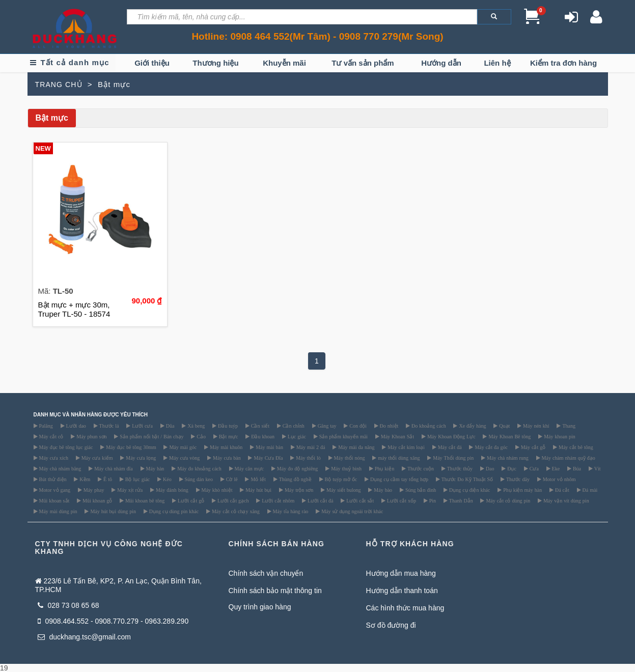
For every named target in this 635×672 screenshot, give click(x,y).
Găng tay (326, 426)
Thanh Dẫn (460, 500)
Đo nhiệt (389, 426)
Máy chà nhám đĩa (113, 468)
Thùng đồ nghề (295, 479)
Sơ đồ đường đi (391, 625)
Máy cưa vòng (184, 458)
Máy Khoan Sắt (397, 436)
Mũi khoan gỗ (96, 500)
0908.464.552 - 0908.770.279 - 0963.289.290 (113, 621)
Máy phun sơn (91, 436)
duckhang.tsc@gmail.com (84, 637)
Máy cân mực (249, 468)
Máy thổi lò (308, 458)
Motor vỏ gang (54, 490)
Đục (511, 468)
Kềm (84, 479)
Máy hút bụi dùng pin (112, 511)
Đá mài (589, 490)
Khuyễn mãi (284, 63)
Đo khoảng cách (428, 426)
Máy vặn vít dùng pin (565, 500)
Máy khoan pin (559, 436)
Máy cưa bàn (226, 458)
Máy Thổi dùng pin (452, 458)
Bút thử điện (52, 479)
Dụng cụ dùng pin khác (173, 511)
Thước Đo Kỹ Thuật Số (466, 479)
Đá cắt (561, 490)
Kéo (167, 479)
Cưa (533, 468)
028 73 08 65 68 (68, 605)
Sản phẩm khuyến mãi (343, 436)
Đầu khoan (262, 436)
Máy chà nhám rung (507, 458)
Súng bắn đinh (420, 490)
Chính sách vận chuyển (266, 573)
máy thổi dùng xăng (398, 458)
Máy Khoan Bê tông (509, 436)
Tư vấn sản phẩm (363, 63)
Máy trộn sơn (298, 490)
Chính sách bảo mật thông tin (275, 591)
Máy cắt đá (449, 447)
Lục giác (296, 436)
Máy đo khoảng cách (199, 468)
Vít (597, 468)
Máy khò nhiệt (216, 490)
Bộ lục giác (137, 479)
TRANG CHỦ (59, 85)
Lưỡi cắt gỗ (190, 500)
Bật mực (228, 436)
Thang (568, 426)
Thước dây (517, 479)
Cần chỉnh (293, 426)
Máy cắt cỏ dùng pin (507, 500)
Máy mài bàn (269, 447)
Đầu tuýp (227, 426)
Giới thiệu (152, 63)
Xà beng (195, 426)
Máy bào (382, 490)
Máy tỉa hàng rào (290, 511)
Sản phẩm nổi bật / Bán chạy (151, 436)
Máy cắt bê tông (575, 447)
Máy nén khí (535, 426)
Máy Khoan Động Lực (451, 436)
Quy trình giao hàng (260, 607)
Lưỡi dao (75, 426)
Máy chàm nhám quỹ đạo (568, 458)
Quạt (504, 426)
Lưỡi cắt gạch (232, 500)
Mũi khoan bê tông (144, 500)
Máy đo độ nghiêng (297, 468)
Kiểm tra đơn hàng (563, 63)
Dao (489, 468)
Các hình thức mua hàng (405, 608)
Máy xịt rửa (129, 490)
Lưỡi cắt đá (320, 500)
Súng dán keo (198, 479)
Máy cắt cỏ (51, 436)
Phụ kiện (384, 468)
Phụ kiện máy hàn (522, 490)
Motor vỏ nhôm (559, 479)
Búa (576, 468)
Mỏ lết (257, 479)
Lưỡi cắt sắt (359, 500)
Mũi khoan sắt (54, 500)
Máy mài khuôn (225, 447)
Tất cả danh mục (75, 62)
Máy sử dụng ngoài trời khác (351, 511)
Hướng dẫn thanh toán (402, 591)
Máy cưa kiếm (96, 458)
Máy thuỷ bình (346, 468)
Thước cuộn (420, 468)
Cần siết (259, 426)
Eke (555, 468)
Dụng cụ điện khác (469, 490)
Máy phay (93, 490)
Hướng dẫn (441, 63)
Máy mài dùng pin (58, 511)
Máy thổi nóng (349, 458)
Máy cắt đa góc (490, 447)
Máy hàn (155, 468)
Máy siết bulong (343, 490)
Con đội (357, 426)
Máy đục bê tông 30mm (130, 447)
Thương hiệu (215, 63)
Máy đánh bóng (171, 490)
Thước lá (108, 426)
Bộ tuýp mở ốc (340, 479)
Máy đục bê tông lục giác (65, 447)
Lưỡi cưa (142, 426)
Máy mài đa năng (355, 447)
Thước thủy (459, 468)
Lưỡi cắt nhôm (277, 500)
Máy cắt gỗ (533, 447)
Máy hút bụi (258, 490)
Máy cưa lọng (140, 458)
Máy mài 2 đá (310, 447)
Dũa (170, 426)
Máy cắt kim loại (405, 447)
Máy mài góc (182, 447)
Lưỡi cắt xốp (401, 500)
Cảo (200, 436)
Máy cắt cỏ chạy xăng (235, 511)
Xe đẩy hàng (472, 426)
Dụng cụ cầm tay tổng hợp (398, 479)
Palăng (45, 426)
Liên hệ (497, 63)
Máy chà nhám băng (60, 468)
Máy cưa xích (53, 458)
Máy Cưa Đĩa (267, 458)
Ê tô (107, 479)
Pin (432, 500)
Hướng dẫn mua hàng (401, 573)
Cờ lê (231, 479)
